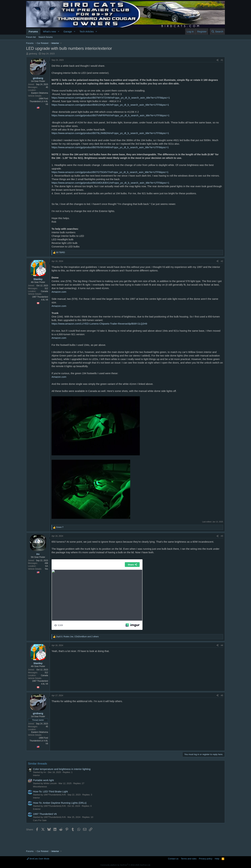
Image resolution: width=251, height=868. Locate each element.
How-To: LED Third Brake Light (50, 791)
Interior (36, 775)
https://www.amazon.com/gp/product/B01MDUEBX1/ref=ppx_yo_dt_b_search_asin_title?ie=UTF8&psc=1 (110, 183)
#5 (222, 696)
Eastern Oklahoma (40, 93)
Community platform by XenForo (125, 865)
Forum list (31, 37)
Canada (44, 291)
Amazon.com (59, 292)
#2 (222, 261)
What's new (49, 31)
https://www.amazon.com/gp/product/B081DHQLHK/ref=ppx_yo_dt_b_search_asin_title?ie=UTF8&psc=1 (110, 105)
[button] (59, 31)
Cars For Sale (40, 820)
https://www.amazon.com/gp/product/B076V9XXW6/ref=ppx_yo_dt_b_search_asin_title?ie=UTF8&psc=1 (110, 147)
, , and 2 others (77, 637)
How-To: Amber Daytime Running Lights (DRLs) (60, 803)
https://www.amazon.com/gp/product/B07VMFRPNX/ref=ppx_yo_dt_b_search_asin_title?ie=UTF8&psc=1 (111, 115)
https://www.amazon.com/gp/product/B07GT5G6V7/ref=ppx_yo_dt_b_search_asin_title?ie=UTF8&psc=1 (110, 172)
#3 (222, 536)
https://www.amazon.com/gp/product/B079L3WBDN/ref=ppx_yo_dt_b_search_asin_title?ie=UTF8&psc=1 (110, 133)
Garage (68, 31)
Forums (33, 31)
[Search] (217, 31)
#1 (222, 60)
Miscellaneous (40, 787)
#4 (222, 645)
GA (47, 566)
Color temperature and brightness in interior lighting (62, 769)
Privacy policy (206, 859)
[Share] (217, 60)
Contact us (173, 859)
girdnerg (33, 54)
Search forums (46, 37)
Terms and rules (189, 859)
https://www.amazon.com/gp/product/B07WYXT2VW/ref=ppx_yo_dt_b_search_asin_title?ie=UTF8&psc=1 (111, 98)
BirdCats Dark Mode (38, 859)
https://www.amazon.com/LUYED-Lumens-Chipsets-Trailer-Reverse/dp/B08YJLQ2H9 (99, 324)
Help (217, 859)
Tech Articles (87, 31)
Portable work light (43, 780)
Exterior (37, 809)
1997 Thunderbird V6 (45, 814)
